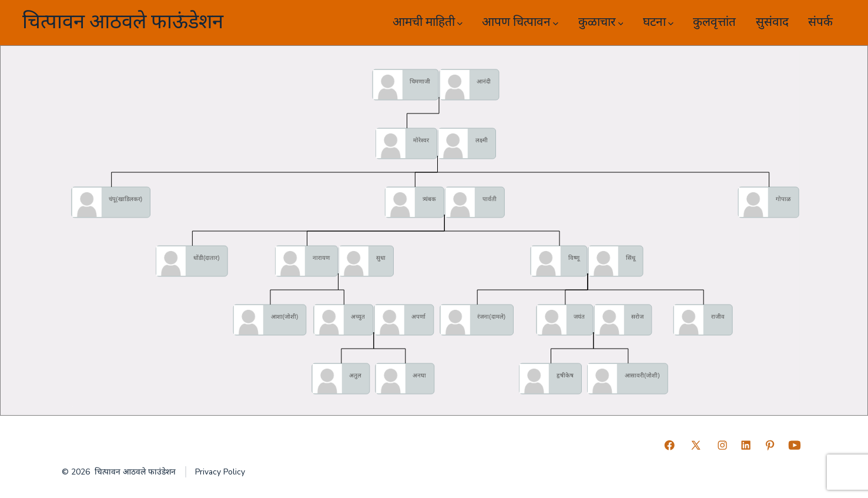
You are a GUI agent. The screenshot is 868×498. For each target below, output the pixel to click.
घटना (658, 22)
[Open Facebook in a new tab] (669, 445)
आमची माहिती (428, 22)
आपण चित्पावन (520, 22)
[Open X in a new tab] (696, 445)
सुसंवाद (772, 22)
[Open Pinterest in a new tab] (770, 445)
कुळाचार (601, 22)
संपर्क (820, 22)
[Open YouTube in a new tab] (795, 445)
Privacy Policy (220, 472)
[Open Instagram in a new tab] (722, 445)
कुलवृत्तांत (714, 22)
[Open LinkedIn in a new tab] (746, 445)
